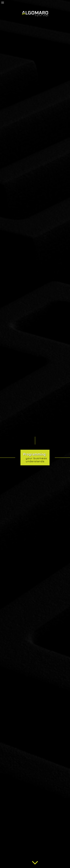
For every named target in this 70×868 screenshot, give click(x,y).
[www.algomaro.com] (35, 14)
